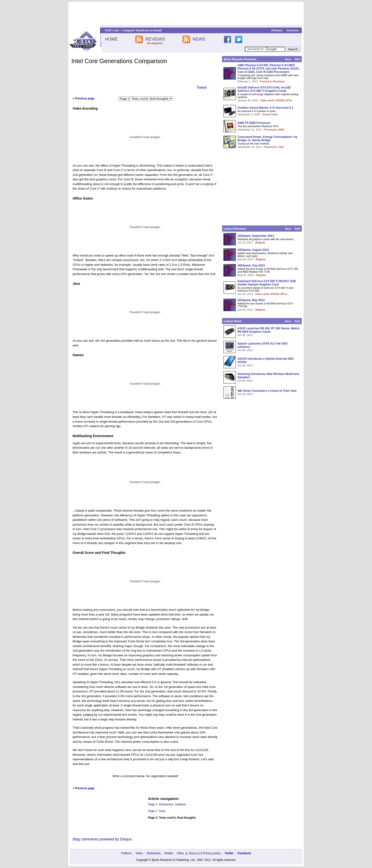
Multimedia (154, 853)
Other (181, 853)
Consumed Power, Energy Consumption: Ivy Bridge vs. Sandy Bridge (267, 139)
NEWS (199, 39)
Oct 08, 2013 (245, 335)
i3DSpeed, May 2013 (251, 300)
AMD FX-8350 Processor (254, 123)
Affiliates (277, 30)
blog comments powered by (102, 839)
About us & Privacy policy (204, 853)
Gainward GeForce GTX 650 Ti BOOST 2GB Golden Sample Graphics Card (267, 283)
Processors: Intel (274, 147)
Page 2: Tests (157, 811)
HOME (111, 39)
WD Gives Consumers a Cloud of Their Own (267, 391)
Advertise (293, 30)
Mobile (169, 853)
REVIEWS (155, 39)
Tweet (202, 87)
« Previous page (84, 98)
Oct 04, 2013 (245, 381)
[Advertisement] (186, 14)
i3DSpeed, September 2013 (256, 236)
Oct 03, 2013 (245, 394)
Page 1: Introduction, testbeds (167, 804)
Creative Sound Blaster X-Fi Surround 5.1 (265, 108)
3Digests (260, 243)
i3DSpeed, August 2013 (253, 250)
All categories (155, 43)
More (288, 59)
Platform (126, 853)
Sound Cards (270, 114)
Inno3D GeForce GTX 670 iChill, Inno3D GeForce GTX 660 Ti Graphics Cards (264, 89)
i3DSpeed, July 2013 (251, 266)
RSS (297, 59)
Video (139, 853)
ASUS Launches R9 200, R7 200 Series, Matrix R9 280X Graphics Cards (268, 330)
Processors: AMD (274, 130)
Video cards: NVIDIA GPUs (276, 100)
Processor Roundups (272, 81)
